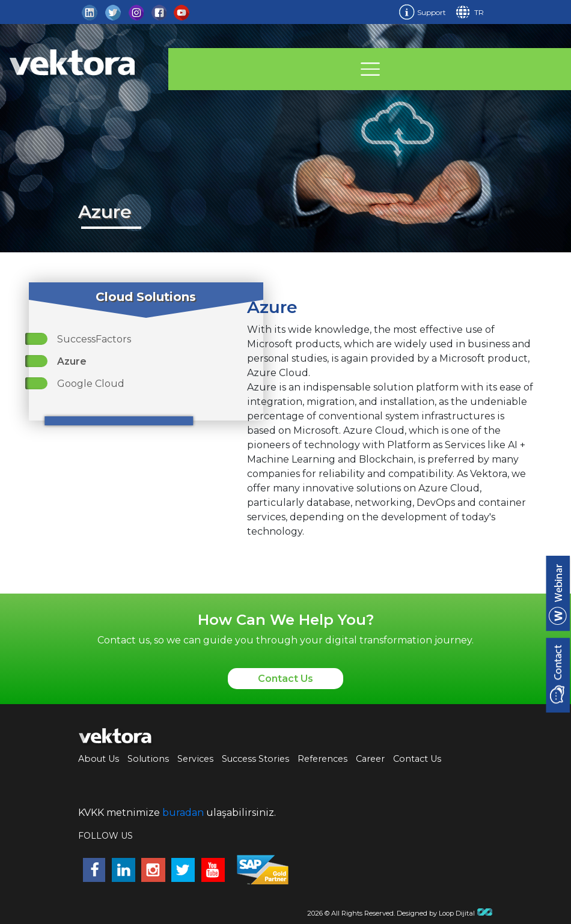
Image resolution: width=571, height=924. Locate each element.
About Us (99, 759)
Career (370, 759)
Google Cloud (91, 384)
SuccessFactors (94, 339)
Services (195, 759)
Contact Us (285, 679)
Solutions (148, 759)
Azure (72, 361)
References (322, 759)
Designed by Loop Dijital (445, 913)
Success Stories (255, 759)
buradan (183, 813)
